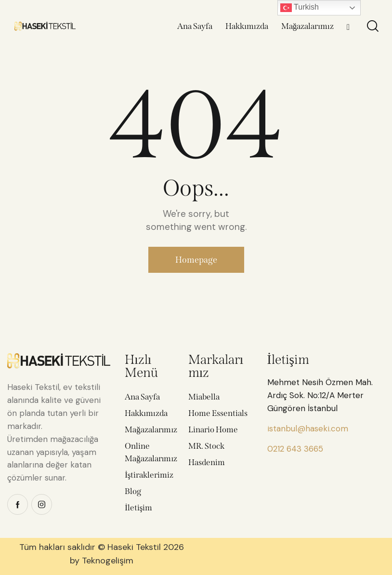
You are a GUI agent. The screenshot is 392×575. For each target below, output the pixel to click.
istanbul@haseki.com (308, 428)
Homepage (196, 260)
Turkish (300, 8)
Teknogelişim (108, 561)
